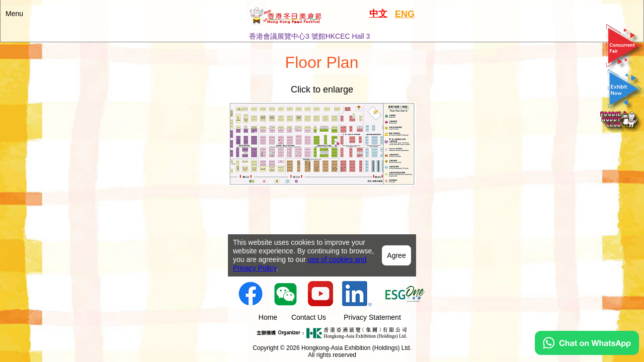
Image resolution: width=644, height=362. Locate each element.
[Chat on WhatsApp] (587, 352)
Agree (396, 216)
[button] (322, 21)
